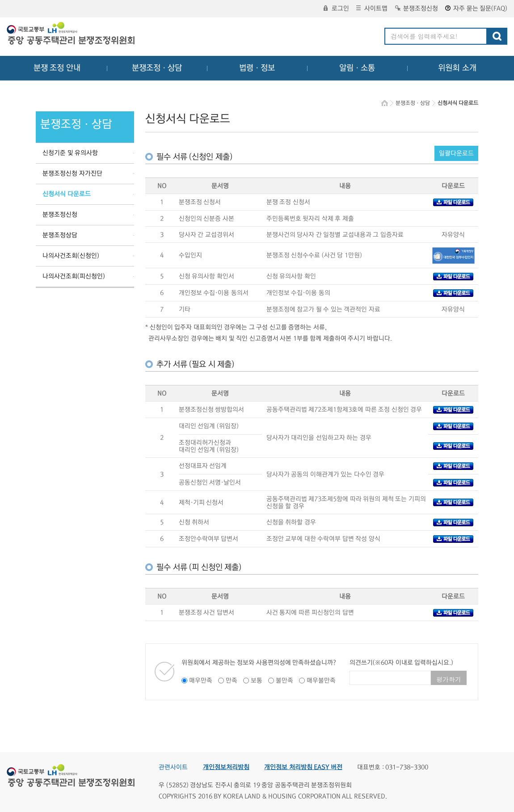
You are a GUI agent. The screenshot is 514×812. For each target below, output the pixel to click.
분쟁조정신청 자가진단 (72, 173)
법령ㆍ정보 (257, 68)
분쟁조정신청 (417, 8)
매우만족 (201, 681)
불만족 (284, 681)
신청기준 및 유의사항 (70, 153)
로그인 (336, 8)
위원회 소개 (457, 68)
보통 (257, 681)
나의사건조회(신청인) (71, 256)
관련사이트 (173, 767)
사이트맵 (372, 8)
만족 (232, 681)
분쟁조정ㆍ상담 (157, 68)
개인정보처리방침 (226, 767)
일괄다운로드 (456, 153)
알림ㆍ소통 (357, 68)
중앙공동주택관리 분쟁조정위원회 (72, 34)
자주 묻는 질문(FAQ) (476, 8)
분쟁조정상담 (60, 235)
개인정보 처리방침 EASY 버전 (303, 767)
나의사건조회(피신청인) (74, 276)
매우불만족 (321, 681)
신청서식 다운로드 (67, 194)
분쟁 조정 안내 (57, 68)
